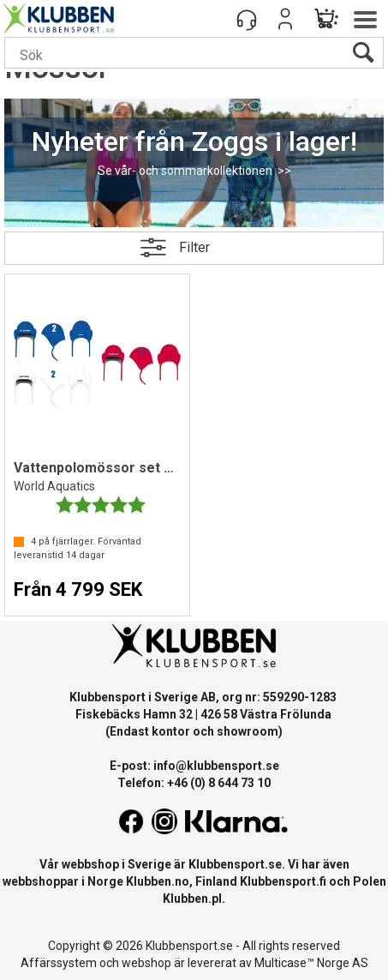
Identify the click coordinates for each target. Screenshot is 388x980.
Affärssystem (59, 963)
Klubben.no (158, 881)
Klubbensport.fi (283, 881)
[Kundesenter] (247, 19)
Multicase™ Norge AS (311, 963)
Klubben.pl (192, 899)
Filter (194, 247)
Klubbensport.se (235, 864)
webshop (146, 963)
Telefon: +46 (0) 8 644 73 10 (194, 783)
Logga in (285, 19)
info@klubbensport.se (216, 766)
